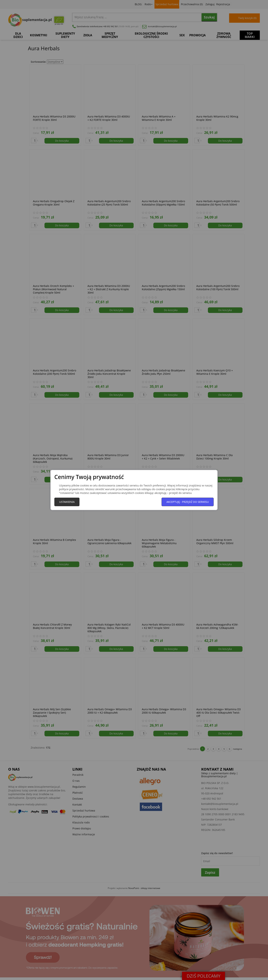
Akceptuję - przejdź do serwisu (188, 502)
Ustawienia (67, 502)
